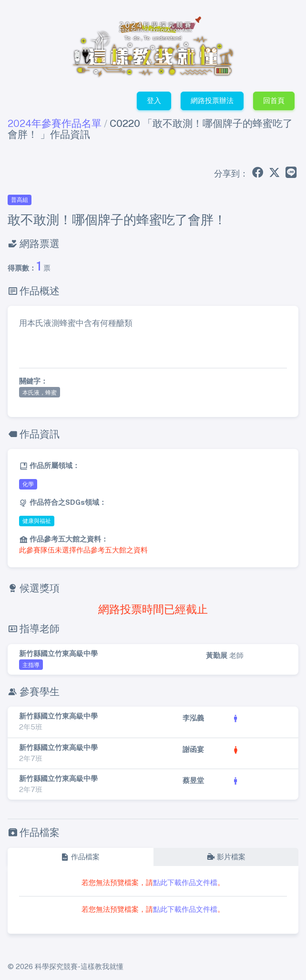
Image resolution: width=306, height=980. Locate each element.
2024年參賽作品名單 (55, 123)
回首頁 (274, 100)
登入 (154, 100)
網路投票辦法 (212, 100)
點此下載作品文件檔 (185, 882)
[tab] (80, 857)
